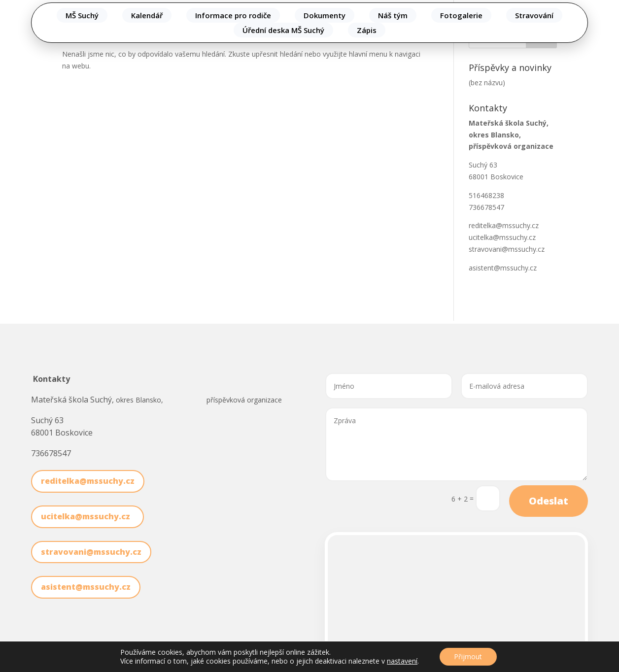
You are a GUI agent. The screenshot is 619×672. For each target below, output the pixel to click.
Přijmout (468, 656)
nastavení (402, 661)
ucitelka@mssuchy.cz (504, 237)
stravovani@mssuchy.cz (507, 249)
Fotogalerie (461, 15)
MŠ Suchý (82, 15)
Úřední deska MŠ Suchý (283, 30)
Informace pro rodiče (233, 15)
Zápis (367, 30)
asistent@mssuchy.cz (503, 268)
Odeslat (549, 501)
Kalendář (147, 15)
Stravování (534, 15)
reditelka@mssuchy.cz (504, 225)
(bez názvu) (487, 83)
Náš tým (393, 15)
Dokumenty (325, 15)
